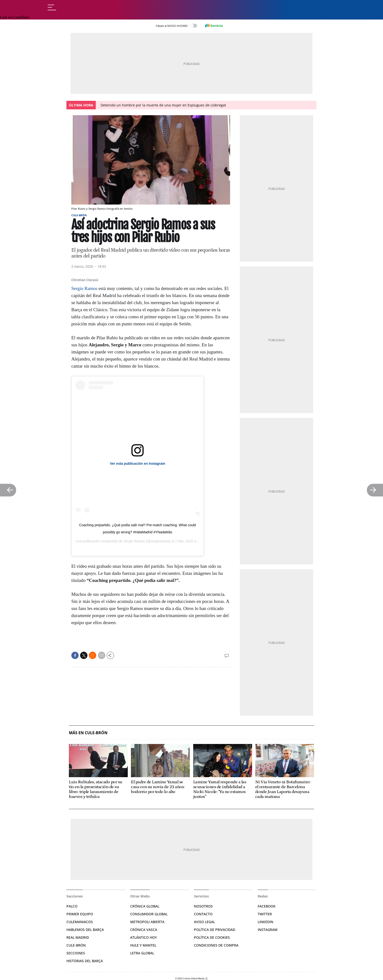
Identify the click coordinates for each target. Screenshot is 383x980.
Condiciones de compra (216, 945)
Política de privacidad (215, 930)
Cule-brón (76, 945)
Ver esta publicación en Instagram (138, 464)
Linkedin (266, 922)
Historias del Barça (85, 961)
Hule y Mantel (143, 945)
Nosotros (203, 906)
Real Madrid (78, 937)
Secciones (76, 953)
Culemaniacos (80, 922)
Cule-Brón (79, 215)
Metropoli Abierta (147, 922)
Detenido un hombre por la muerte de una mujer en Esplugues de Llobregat (163, 105)
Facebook (267, 906)
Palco (72, 906)
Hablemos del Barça (85, 930)
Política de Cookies (212, 937)
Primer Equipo (80, 914)
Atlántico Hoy (144, 937)
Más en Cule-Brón (88, 733)
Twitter (265, 914)
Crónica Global (145, 906)
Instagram (268, 930)
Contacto (203, 914)
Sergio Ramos (84, 288)
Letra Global (142, 953)
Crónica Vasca (144, 930)
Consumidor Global (149, 914)
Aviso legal (204, 922)
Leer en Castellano (15, 17)
